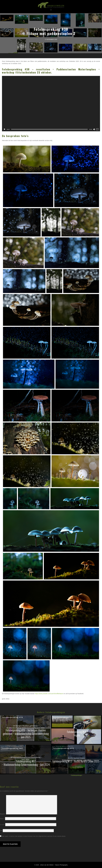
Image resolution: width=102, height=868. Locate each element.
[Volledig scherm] (97, 129)
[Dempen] (94, 129)
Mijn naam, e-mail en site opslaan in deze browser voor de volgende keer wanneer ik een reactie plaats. (34, 836)
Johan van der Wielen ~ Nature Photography (51, 5)
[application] (51, 104)
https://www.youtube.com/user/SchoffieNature (49, 694)
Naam (2, 819)
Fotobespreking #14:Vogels (77, 733)
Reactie (3, 814)
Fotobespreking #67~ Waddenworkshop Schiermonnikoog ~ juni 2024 (26, 763)
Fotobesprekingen (76, 775)
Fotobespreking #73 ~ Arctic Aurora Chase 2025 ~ (77, 761)
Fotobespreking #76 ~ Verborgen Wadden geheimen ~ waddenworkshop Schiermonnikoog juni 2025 (26, 733)
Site (1, 831)
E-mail (2, 825)
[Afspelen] (5, 129)
